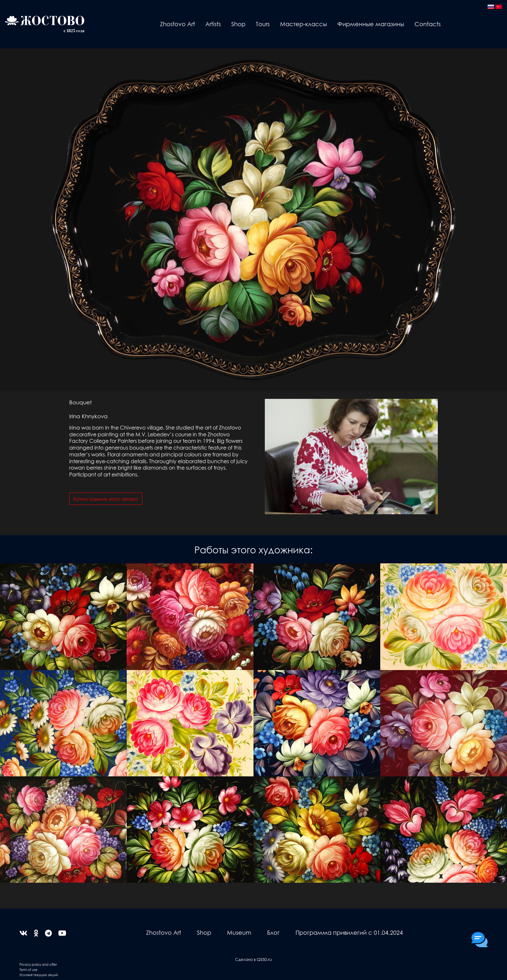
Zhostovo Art (178, 24)
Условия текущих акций (39, 975)
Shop (238, 24)
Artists (213, 24)
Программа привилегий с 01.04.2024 (349, 932)
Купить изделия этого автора (106, 499)
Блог (273, 932)
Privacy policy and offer (38, 964)
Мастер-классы (303, 24)
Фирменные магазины (371, 24)
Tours (263, 24)
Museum (239, 932)
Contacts (428, 24)
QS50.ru (264, 959)
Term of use (28, 969)
